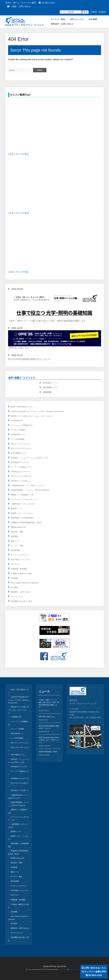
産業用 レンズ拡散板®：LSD (22, 495)
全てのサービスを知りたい (22, 476)
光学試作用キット (18, 435)
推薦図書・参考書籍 (19, 569)
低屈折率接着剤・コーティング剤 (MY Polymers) (30, 490)
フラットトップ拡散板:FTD (22, 425)
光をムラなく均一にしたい (22, 448)
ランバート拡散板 (18, 430)
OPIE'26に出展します (55, 340)
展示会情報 (15, 550)
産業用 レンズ (16, 509)
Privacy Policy (62, 969)
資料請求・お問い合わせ (62, 24)
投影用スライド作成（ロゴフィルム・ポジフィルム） (32, 416)
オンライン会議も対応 (94, 972)
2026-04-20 (17, 289)
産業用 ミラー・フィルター (22, 513)
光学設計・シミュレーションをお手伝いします (30, 458)
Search (40, 70)
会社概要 (93, 19)
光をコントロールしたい (21, 444)
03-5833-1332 (47, 3)
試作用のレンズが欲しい (21, 481)
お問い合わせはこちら (94, 968)
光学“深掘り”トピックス (22, 378)
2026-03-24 (17, 355)
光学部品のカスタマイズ (21, 472)
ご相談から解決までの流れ (22, 574)
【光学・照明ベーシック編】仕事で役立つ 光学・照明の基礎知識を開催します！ (55, 307)
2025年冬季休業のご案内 (48, 752)
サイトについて (17, 597)
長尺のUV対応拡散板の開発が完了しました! (30, 359)
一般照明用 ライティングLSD (23, 504)
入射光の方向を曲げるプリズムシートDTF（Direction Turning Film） (38, 411)
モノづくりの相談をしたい (22, 467)
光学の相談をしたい (19, 453)
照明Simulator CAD (18, 527)
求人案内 (14, 587)
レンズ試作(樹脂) (18, 439)
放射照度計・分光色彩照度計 (22, 518)
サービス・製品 (58, 19)
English (102, 12)
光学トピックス (77, 19)
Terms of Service (75, 969)
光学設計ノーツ (50, 383)
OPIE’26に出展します (47, 717)
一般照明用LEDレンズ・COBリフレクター (28, 486)
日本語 (94, 12)
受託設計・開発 (17, 532)
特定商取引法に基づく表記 (22, 601)
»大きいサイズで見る (19, 154)
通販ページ (15, 541)
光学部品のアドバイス (20, 462)
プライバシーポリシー (20, 555)
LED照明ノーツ (50, 388)
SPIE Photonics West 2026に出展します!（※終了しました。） (49, 740)
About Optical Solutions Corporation (25, 583)
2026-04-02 (17, 328)
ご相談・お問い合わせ (19, 6)
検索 (85, 12)
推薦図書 (47, 392)
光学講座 (14, 536)
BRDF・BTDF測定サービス (22, 407)
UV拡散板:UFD (17, 421)
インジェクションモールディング (24, 499)
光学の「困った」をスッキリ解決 (21, 3)
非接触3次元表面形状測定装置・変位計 (26, 523)
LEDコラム (15, 564)
